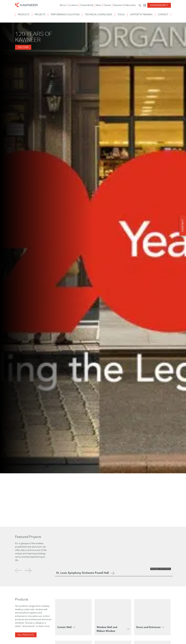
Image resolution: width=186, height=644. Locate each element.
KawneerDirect (159, 5)
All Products (26, 635)
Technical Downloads (99, 15)
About (63, 5)
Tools (121, 15)
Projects (40, 15)
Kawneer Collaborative (125, 5)
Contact (163, 15)
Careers (107, 5)
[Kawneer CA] (145, 5)
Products (24, 15)
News (98, 5)
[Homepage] (26, 5)
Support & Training (141, 15)
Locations (73, 5)
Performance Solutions (65, 15)
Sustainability (87, 5)
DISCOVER (23, 47)
